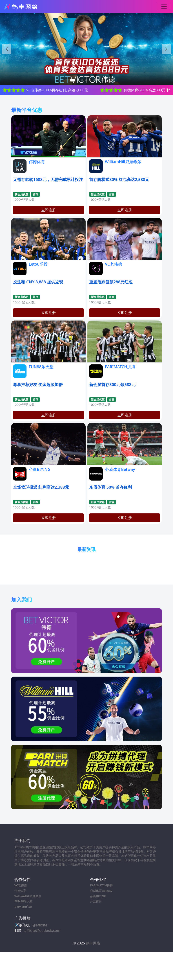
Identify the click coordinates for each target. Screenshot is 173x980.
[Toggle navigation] (164, 7)
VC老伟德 (113, 264)
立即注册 (49, 210)
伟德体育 (37, 162)
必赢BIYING (40, 469)
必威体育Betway (120, 469)
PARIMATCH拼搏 (120, 367)
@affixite (40, 925)
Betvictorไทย (23, 907)
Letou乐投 (38, 264)
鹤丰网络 (93, 943)
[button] (166, 49)
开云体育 (96, 901)
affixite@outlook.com (42, 930)
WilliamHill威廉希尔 (123, 162)
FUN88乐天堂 (41, 367)
